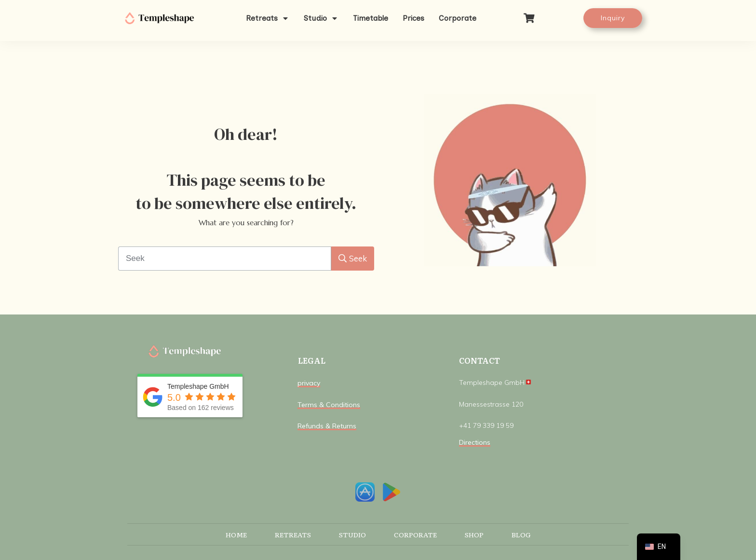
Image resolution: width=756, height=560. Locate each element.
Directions (475, 442)
